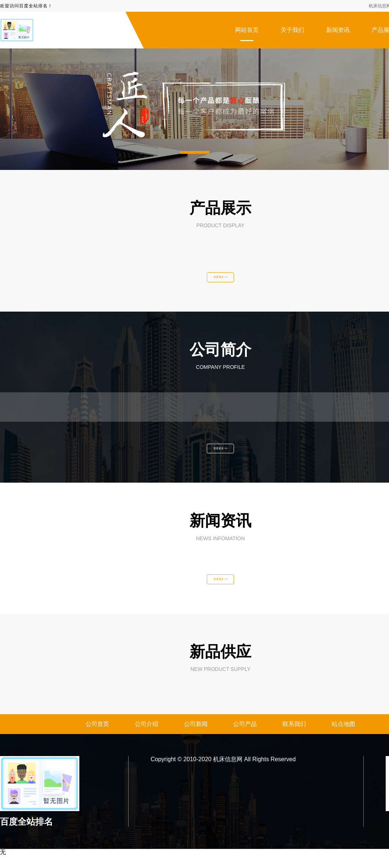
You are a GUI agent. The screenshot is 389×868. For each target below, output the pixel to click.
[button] (195, 152)
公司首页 (97, 736)
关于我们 (292, 30)
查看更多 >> (220, 279)
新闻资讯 (338, 30)
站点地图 (343, 736)
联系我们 (294, 736)
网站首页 (247, 30)
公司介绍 (147, 736)
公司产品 (245, 736)
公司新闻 (196, 736)
